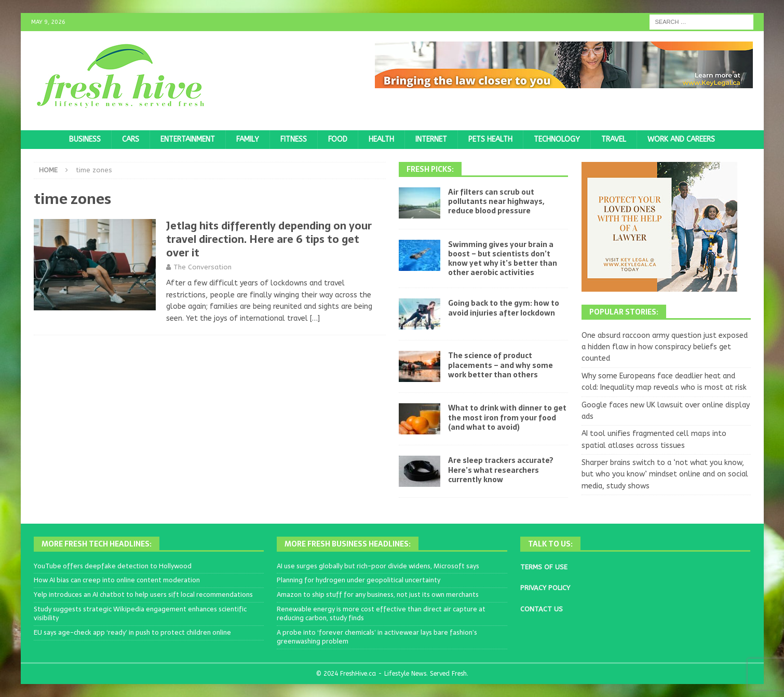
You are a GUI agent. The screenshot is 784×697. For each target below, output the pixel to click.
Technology (557, 139)
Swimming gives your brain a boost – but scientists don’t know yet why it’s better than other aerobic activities (503, 259)
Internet (431, 139)
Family (248, 139)
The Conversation (202, 267)
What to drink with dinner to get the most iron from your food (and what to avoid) (507, 417)
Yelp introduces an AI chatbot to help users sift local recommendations (143, 594)
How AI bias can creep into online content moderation (117, 580)
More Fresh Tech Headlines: (97, 544)
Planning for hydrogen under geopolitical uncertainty (359, 580)
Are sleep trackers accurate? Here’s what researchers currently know (501, 470)
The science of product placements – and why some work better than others (501, 365)
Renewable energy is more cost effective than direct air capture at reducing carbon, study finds (381, 613)
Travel (614, 139)
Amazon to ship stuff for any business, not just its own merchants (378, 594)
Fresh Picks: (430, 169)
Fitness (294, 139)
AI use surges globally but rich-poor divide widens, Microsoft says (378, 566)
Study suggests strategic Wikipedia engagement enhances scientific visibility (140, 613)
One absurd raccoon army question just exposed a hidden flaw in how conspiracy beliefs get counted (665, 347)
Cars (131, 139)
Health (381, 139)
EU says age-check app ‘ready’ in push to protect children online (132, 632)
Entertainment (188, 139)
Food (338, 139)
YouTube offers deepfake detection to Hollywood (113, 566)
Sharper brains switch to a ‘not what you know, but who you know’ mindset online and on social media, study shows (665, 474)
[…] (315, 318)
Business (85, 139)
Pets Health (490, 139)
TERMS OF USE (544, 567)
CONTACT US (542, 609)
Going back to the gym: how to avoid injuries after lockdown (504, 308)
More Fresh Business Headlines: (348, 544)
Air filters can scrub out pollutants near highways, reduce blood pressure (496, 201)
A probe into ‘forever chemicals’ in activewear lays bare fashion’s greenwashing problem (377, 637)
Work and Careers (681, 139)
